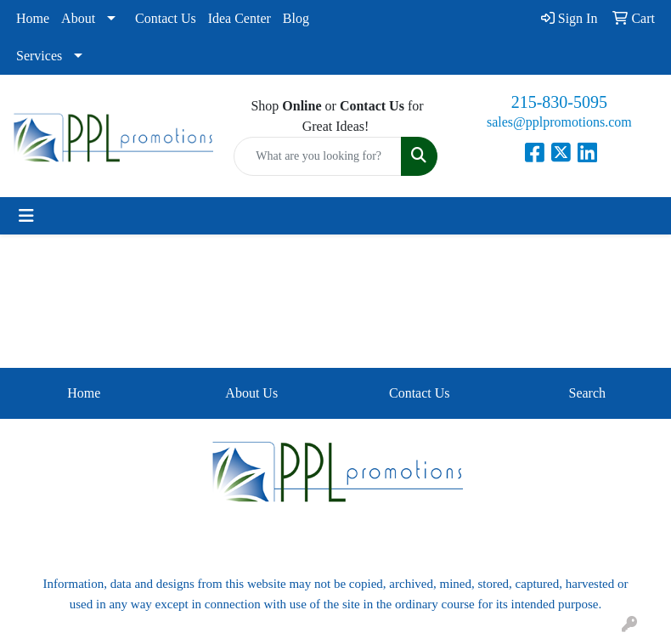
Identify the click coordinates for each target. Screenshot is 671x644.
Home (33, 18)
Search (587, 393)
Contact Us (166, 18)
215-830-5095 (559, 102)
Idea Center (240, 18)
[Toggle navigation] (26, 216)
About (78, 18)
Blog (296, 18)
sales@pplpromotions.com (559, 122)
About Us (251, 393)
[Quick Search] (317, 156)
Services (39, 56)
